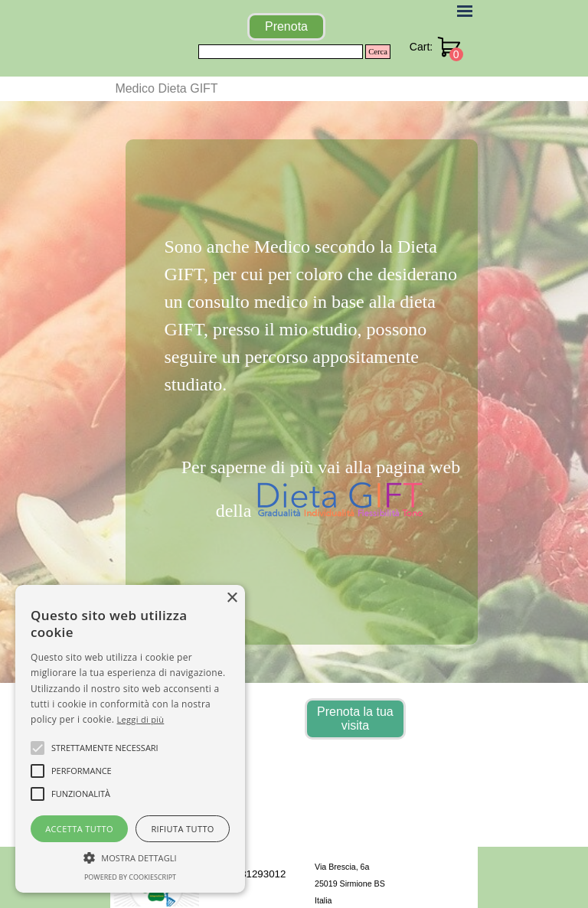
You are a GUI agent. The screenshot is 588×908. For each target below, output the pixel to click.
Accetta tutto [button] (79, 829)
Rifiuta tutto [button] (182, 829)
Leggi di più (141, 719)
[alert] (130, 739)
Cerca (378, 52)
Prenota (286, 26)
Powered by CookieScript (130, 877)
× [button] (232, 598)
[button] (130, 856)
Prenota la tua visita (355, 719)
